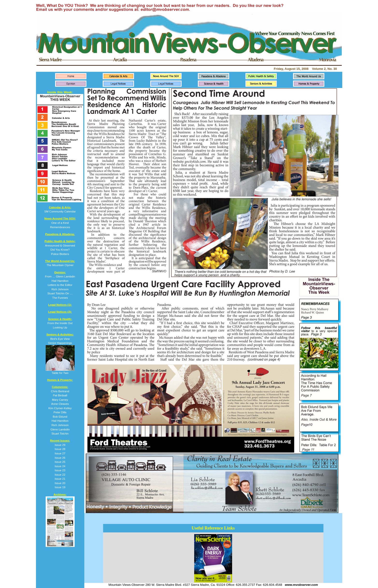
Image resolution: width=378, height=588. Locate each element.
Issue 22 (60, 475)
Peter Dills (60, 412)
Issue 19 (60, 487)
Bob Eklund (60, 417)
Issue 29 (60, 445)
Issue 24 (60, 466)
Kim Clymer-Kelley (60, 408)
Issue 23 (60, 470)
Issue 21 (60, 479)
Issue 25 (60, 462)
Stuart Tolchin (60, 433)
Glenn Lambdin (60, 429)
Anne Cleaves (60, 404)
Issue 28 (60, 449)
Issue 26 (60, 458)
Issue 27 (60, 453)
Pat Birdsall (60, 395)
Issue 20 (60, 483)
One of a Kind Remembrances (60, 223)
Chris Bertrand (60, 391)
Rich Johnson (60, 425)
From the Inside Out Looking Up (60, 323)
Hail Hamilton (60, 421)
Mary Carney (60, 400)
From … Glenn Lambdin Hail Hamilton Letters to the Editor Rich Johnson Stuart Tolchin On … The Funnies (60, 285)
